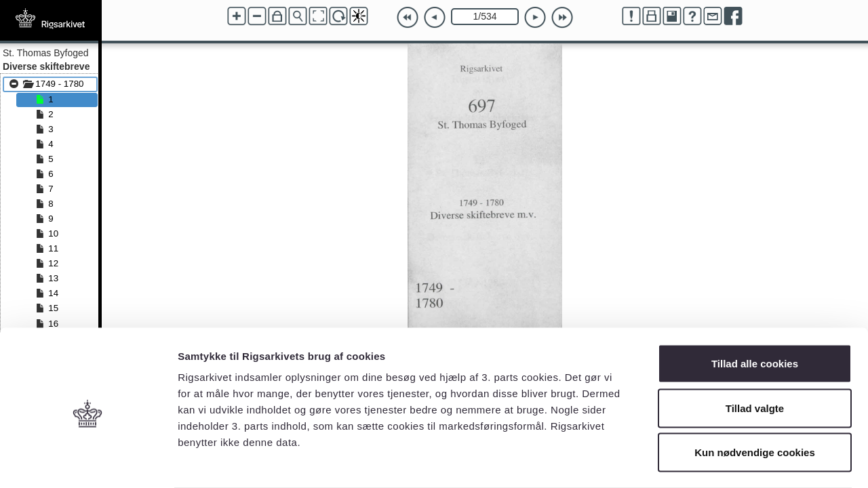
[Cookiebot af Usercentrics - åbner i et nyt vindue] (88, 462)
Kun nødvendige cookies (755, 399)
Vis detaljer (705, 461)
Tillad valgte (755, 355)
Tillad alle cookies (755, 310)
